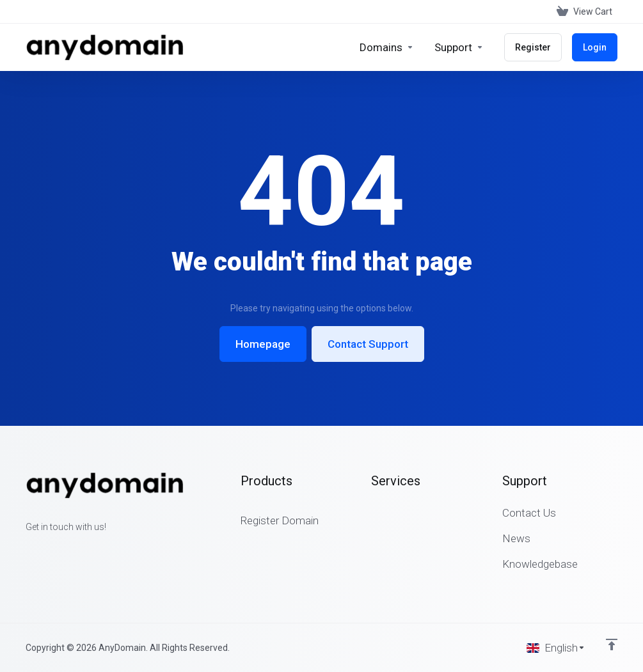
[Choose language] (556, 648)
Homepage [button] (263, 344)
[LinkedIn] (67, 550)
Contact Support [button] (368, 344)
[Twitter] (46, 550)
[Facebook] (26, 550)
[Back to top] (612, 645)
